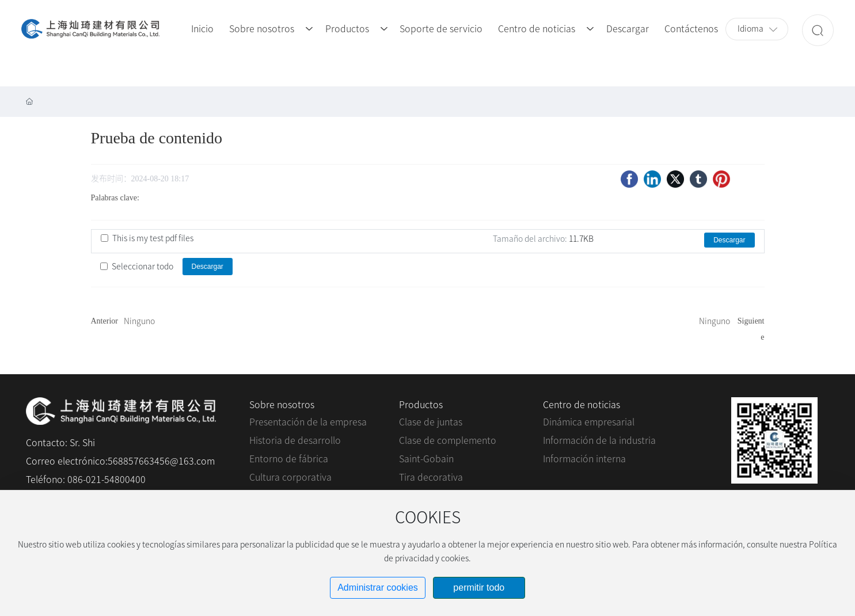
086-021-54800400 (107, 480)
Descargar (729, 240)
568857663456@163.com (161, 461)
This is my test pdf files (153, 238)
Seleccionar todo (142, 267)
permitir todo (479, 588)
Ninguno (139, 321)
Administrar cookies (378, 588)
